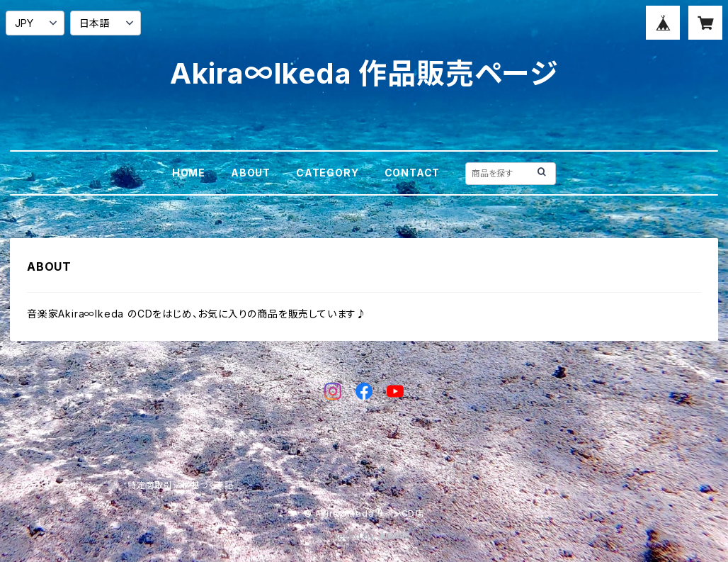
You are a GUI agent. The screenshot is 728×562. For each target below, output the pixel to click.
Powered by (364, 536)
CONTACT (413, 173)
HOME (189, 173)
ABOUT (251, 173)
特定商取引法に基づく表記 (181, 485)
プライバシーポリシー (63, 485)
